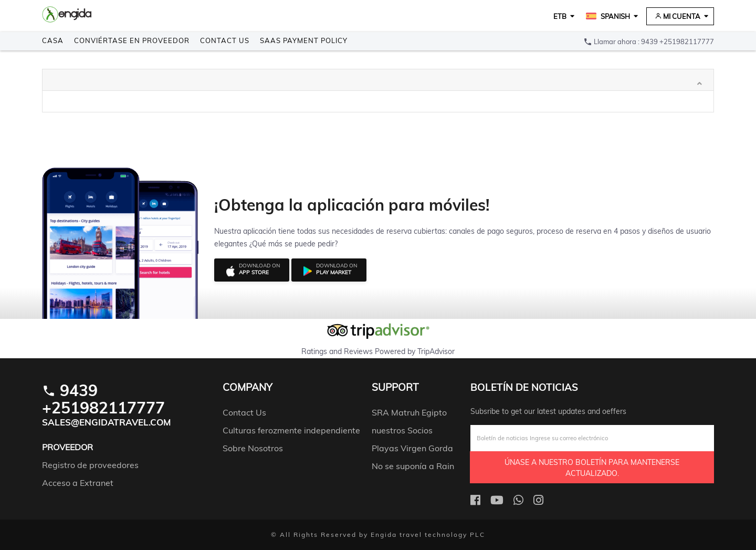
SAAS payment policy (304, 40)
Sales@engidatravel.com (107, 422)
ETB (560, 16)
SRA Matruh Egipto (409, 412)
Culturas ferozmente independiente (291, 430)
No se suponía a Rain (413, 466)
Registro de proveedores (90, 465)
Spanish (608, 16)
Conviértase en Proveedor (132, 40)
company (248, 387)
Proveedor (67, 447)
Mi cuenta (678, 16)
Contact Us (225, 40)
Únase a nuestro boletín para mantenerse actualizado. (592, 468)
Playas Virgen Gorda (412, 448)
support (395, 387)
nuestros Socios (402, 430)
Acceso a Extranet (78, 483)
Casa (53, 40)
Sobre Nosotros (253, 448)
